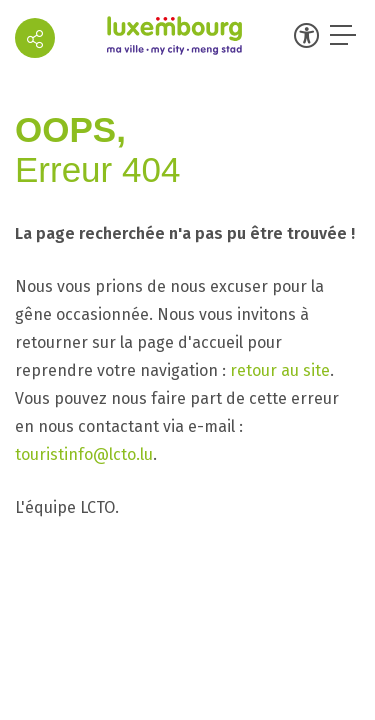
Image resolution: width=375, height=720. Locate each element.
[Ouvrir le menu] (345, 35)
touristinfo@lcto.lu (84, 454)
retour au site (280, 370)
